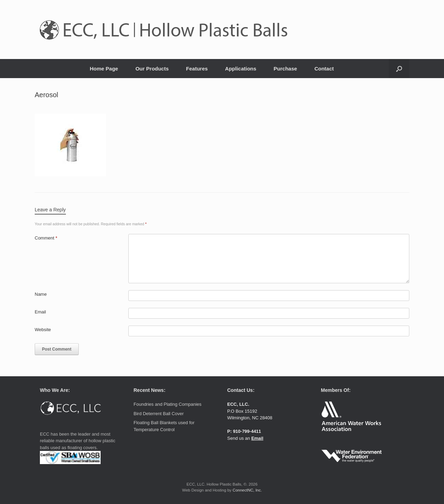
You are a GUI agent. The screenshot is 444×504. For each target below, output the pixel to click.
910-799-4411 (247, 431)
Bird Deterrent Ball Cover (159, 414)
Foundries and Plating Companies (168, 404)
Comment (46, 238)
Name (41, 294)
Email (40, 312)
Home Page (104, 69)
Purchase (285, 69)
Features (197, 69)
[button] (399, 69)
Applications (241, 69)
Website (43, 330)
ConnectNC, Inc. (247, 490)
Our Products (152, 69)
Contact (324, 69)
